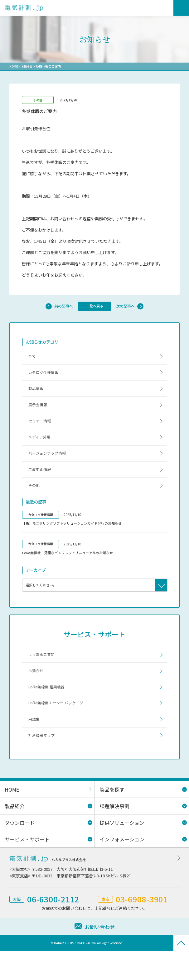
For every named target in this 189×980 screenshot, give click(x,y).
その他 (35, 503)
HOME (14, 66)
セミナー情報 (41, 430)
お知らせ (28, 66)
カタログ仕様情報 (45, 376)
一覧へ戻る (94, 306)
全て (33, 358)
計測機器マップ (43, 764)
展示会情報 (39, 413)
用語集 (35, 746)
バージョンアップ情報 (49, 467)
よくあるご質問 (43, 674)
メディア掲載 (41, 449)
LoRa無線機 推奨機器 (48, 709)
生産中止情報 (41, 485)
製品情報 (37, 394)
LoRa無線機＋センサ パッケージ (58, 728)
